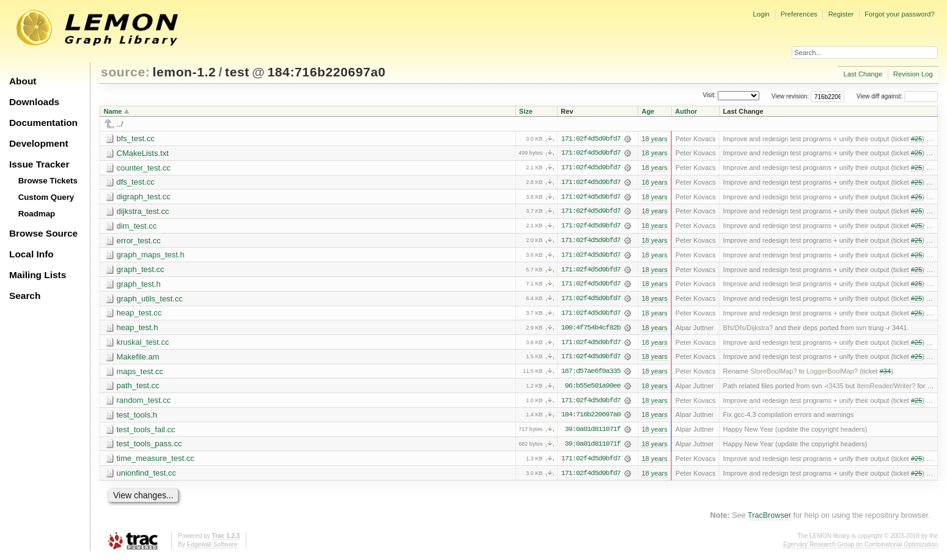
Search (25, 296)
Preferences (799, 14)
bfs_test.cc (136, 138)
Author (686, 111)
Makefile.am (138, 359)
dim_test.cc (137, 227)
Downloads (34, 102)
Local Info (31, 254)
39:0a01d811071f (593, 432)
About (23, 81)
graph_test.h (139, 285)
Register (841, 14)
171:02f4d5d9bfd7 (591, 139)
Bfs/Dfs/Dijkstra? (748, 330)
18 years (654, 139)
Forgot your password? (899, 14)
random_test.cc (144, 403)
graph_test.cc (141, 271)
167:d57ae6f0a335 (591, 374)
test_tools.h (137, 417)
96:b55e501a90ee (593, 388)
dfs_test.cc (136, 182)
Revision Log (913, 74)
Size (526, 111)
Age (648, 111)
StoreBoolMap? (773, 374)
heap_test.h (138, 329)
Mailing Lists (38, 275)
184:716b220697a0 (326, 72)
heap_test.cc (139, 315)
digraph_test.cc (144, 197)
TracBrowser (769, 518)
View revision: (790, 96)
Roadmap (37, 214)
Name (113, 111)
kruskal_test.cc (143, 344)
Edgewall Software (212, 547)
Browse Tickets (48, 181)
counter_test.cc (144, 168)
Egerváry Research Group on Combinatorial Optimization (860, 547)
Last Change (863, 74)
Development (39, 143)
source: (125, 72)
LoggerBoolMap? (832, 374)
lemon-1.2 (185, 72)
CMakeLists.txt (143, 153)
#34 (885, 374)
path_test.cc (138, 388)
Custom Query (46, 197)
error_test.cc (139, 241)
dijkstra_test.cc (143, 212)
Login (761, 14)
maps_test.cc (140, 373)
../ (120, 124)
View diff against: (897, 96)
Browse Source (43, 233)
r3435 (835, 388)
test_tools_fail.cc (146, 432)
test (237, 72)
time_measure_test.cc (156, 461)
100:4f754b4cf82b (591, 330)
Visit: (709, 96)
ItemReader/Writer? (886, 388)
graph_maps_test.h (151, 256)
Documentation (43, 123)
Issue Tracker (39, 164)
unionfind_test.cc (147, 476)
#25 (916, 139)
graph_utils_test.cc (150, 300)
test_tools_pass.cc (149, 447)
